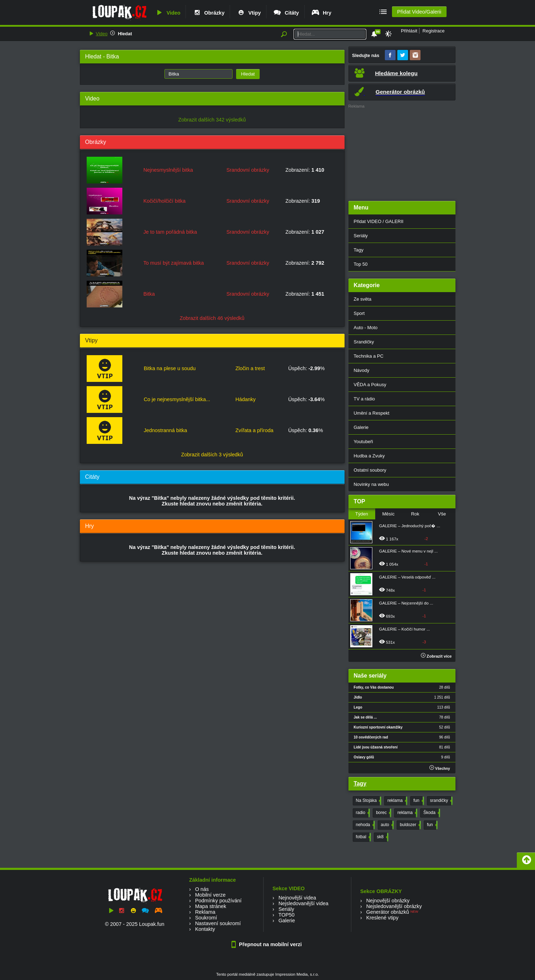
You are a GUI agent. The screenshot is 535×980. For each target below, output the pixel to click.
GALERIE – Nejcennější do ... (406, 603)
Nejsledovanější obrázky (394, 906)
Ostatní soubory (370, 470)
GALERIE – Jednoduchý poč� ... (410, 526)
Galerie (361, 427)
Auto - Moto (366, 328)
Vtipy (249, 13)
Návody (362, 370)
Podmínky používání (218, 901)
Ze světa (363, 299)
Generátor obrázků (388, 912)
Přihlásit (409, 31)
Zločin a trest (250, 368)
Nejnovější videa (297, 898)
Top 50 (361, 264)
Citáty (286, 13)
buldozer (410, 825)
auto (387, 825)
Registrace (434, 31)
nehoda (365, 825)
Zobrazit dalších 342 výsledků (212, 120)
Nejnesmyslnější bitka (168, 170)
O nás (202, 889)
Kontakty (205, 929)
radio (362, 813)
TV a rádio (365, 399)
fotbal (363, 837)
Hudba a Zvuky (369, 456)
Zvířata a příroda (254, 430)
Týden (362, 514)
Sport (359, 313)
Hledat (125, 34)
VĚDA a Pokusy (370, 385)
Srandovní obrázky (248, 170)
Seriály (361, 236)
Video (168, 13)
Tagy (359, 250)
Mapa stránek (211, 906)
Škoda (431, 813)
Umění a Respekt (372, 413)
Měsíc (389, 514)
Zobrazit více (436, 656)
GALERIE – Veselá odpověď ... (407, 577)
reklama (397, 801)
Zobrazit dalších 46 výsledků (212, 318)
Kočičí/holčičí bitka (164, 201)
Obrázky (209, 13)
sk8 (382, 837)
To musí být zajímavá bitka (174, 263)
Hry (321, 13)
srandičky (441, 801)
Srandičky (364, 342)
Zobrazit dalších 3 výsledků (212, 455)
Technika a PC (369, 356)
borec (383, 813)
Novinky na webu (371, 484)
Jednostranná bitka (165, 430)
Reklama (205, 912)
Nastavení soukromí (218, 923)
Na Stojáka (368, 801)
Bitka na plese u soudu (170, 368)
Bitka (149, 294)
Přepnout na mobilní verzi (267, 944)
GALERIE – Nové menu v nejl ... (409, 551)
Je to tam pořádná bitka (170, 232)
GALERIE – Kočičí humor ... (405, 629)
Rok (415, 514)
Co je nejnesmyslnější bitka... (177, 399)
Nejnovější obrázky (388, 901)
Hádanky (246, 399)
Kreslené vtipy (382, 918)
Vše (442, 514)
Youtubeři (363, 442)
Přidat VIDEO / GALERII (379, 221)
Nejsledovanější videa (304, 903)
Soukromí (206, 918)
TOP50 (286, 915)
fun (418, 801)
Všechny (440, 768)
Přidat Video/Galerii (419, 12)
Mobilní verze (210, 895)
